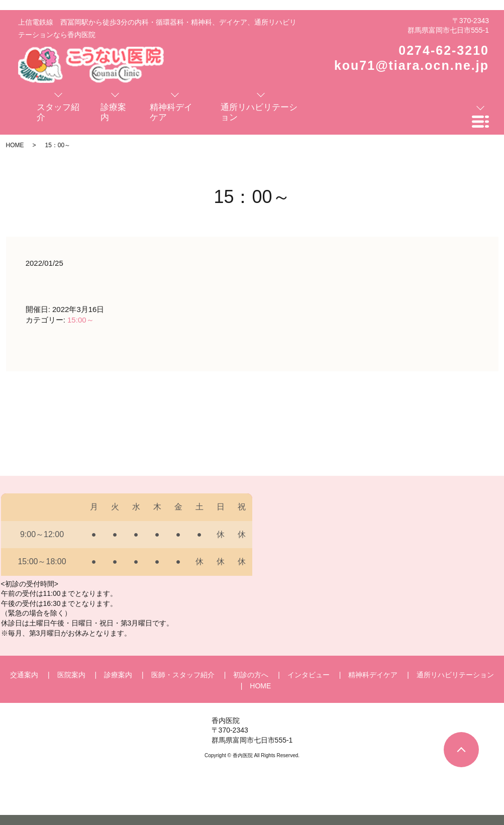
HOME (15, 145)
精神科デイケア (373, 675)
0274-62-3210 (444, 50)
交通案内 (24, 675)
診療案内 (118, 675)
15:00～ (81, 320)
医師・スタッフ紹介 (183, 675)
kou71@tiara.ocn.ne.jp (412, 65)
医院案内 (71, 675)
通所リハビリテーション (455, 675)
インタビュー (309, 675)
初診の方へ (251, 675)
